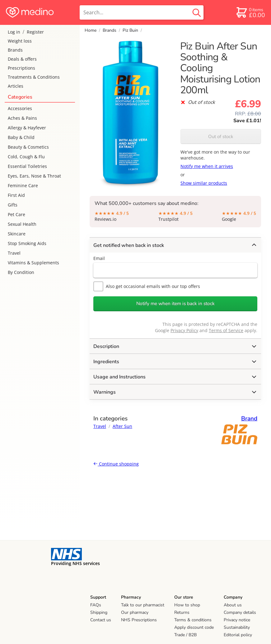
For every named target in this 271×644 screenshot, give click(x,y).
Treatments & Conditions (34, 77)
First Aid (16, 195)
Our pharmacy (135, 612)
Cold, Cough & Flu (26, 157)
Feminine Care (23, 185)
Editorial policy (238, 635)
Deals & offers (22, 59)
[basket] (250, 12)
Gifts (13, 205)
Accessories (20, 108)
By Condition (21, 272)
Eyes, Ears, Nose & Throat (34, 176)
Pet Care (16, 214)
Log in (14, 32)
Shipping (99, 612)
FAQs (96, 605)
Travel (14, 253)
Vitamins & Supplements (33, 263)
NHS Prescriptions (139, 620)
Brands (15, 50)
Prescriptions (21, 68)
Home (91, 30)
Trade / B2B (185, 635)
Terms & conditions (193, 620)
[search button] (197, 12)
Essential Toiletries (27, 166)
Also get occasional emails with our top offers (147, 286)
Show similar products (204, 183)
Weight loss (20, 41)
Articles (16, 86)
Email (99, 258)
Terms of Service (226, 330)
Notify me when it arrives (207, 166)
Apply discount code (194, 627)
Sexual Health (22, 224)
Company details (240, 612)
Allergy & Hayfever (27, 128)
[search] (142, 12)
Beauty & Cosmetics (28, 147)
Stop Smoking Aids (27, 243)
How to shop (187, 605)
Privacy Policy (184, 330)
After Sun (122, 426)
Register (35, 32)
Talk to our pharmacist (143, 605)
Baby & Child (21, 137)
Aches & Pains (22, 118)
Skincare (17, 234)
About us (233, 605)
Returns (182, 612)
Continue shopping (116, 464)
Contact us (101, 620)
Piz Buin (130, 30)
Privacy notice (237, 620)
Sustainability (237, 627)
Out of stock (221, 137)
